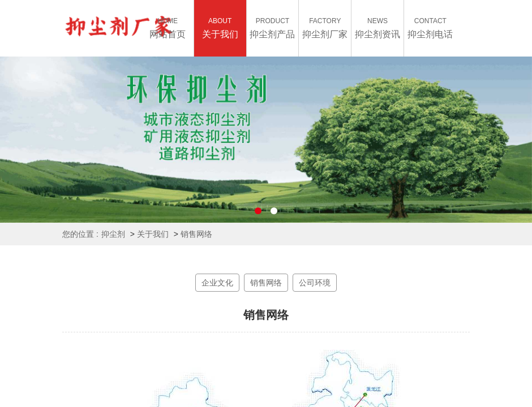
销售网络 (196, 234)
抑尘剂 (113, 234)
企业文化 (217, 283)
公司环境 (315, 283)
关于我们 (153, 234)
